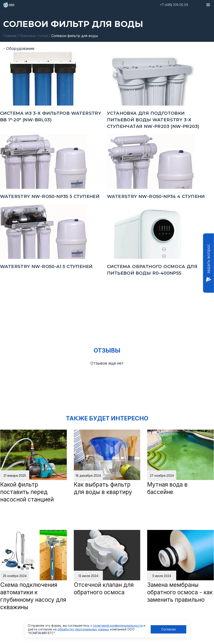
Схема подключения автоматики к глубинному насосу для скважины (33, 596)
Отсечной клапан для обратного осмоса (104, 588)
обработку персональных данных (83, 629)
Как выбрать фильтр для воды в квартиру (103, 488)
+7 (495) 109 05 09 (174, 5)
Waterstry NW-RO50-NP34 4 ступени (156, 196)
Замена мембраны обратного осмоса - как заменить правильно (180, 592)
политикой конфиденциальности (118, 625)
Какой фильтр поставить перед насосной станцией (27, 492)
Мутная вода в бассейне (167, 488)
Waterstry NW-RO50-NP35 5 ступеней (50, 196)
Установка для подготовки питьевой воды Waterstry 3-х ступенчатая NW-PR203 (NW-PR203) (153, 120)
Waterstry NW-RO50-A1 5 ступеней (46, 266)
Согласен (169, 629)
